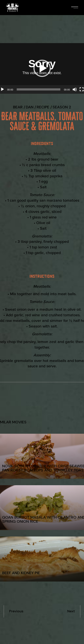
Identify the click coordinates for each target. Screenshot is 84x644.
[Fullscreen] (82, 89)
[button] (42, 68)
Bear (18, 107)
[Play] (2, 89)
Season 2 (62, 107)
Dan (30, 107)
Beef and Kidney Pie (21, 573)
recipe (43, 107)
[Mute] (75, 89)
